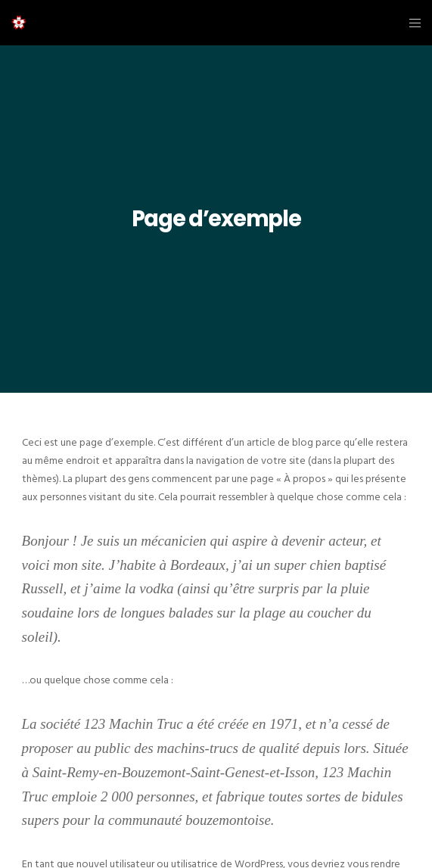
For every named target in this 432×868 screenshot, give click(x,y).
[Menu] (410, 23)
